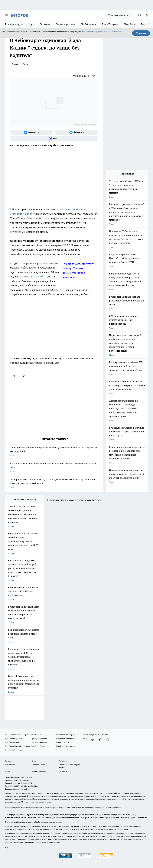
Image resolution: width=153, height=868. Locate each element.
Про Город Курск (12, 742)
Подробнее (142, 818)
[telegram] (25, 376)
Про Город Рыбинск (39, 742)
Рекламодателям (39, 771)
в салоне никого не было (33, 277)
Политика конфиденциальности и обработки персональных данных (33, 822)
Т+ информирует (14, 24)
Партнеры (63, 771)
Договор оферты (39, 765)
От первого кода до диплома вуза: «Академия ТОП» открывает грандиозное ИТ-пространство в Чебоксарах (54, 484)
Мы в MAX (130, 24)
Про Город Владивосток (66, 746)
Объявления (10, 765)
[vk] (14, 376)
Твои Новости (37, 735)
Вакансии (45, 24)
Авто (15, 64)
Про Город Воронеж (13, 739)
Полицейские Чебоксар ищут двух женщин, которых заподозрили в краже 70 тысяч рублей (54, 452)
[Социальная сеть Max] (54, 138)
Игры (31, 24)
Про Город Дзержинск (40, 746)
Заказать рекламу (66, 24)
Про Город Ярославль (65, 739)
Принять (141, 33)
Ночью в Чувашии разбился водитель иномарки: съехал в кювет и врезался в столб (54, 468)
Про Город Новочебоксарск (17, 735)
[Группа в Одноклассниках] (92, 739)
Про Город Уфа (63, 742)
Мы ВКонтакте (89, 24)
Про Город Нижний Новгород (17, 746)
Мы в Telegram (110, 24)
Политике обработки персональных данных (104, 32)
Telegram (9, 761)
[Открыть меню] (6, 15)
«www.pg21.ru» (26, 777)
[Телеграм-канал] (77, 132)
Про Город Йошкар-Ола (66, 735)
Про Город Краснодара (15, 750)
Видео (26, 64)
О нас (34, 761)
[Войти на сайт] (147, 15)
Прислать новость (118, 15)
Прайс (8, 771)
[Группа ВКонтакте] (32, 132)
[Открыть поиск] (140, 15)
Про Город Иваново (39, 739)
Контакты (63, 761)
